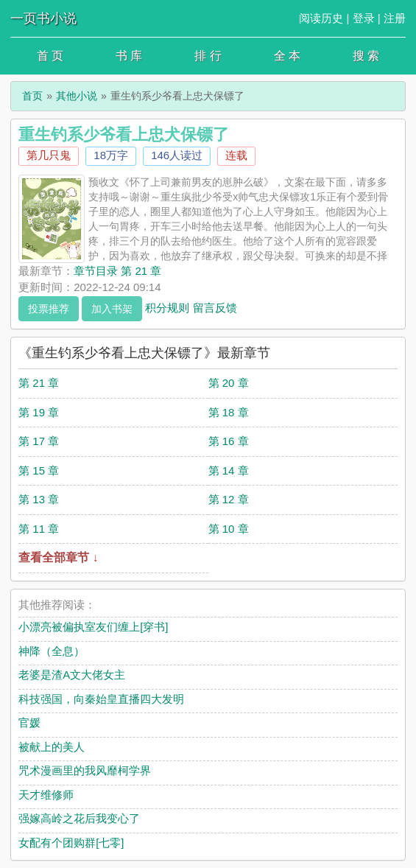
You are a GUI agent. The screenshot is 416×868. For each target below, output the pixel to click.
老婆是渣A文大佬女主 (72, 675)
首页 (32, 96)
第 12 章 (229, 499)
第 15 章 (39, 470)
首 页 (50, 56)
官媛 (29, 722)
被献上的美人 (52, 747)
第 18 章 (229, 412)
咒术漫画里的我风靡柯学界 (85, 770)
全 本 (287, 56)
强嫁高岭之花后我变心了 (79, 818)
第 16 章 (229, 441)
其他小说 (77, 96)
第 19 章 (39, 412)
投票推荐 (49, 309)
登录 (364, 18)
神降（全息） (52, 651)
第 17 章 (39, 441)
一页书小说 (43, 18)
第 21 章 (39, 383)
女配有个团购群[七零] (71, 843)
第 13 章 (39, 499)
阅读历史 (321, 18)
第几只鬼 (49, 155)
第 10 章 (229, 529)
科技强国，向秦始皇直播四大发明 (101, 699)
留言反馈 (215, 307)
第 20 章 (229, 383)
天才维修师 (46, 795)
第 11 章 (39, 529)
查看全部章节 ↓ (58, 557)
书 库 (129, 56)
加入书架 (112, 309)
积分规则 (167, 307)
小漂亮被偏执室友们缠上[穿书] (93, 627)
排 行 (208, 56)
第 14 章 (229, 470)
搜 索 (366, 56)
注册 (395, 18)
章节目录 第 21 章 (117, 271)
